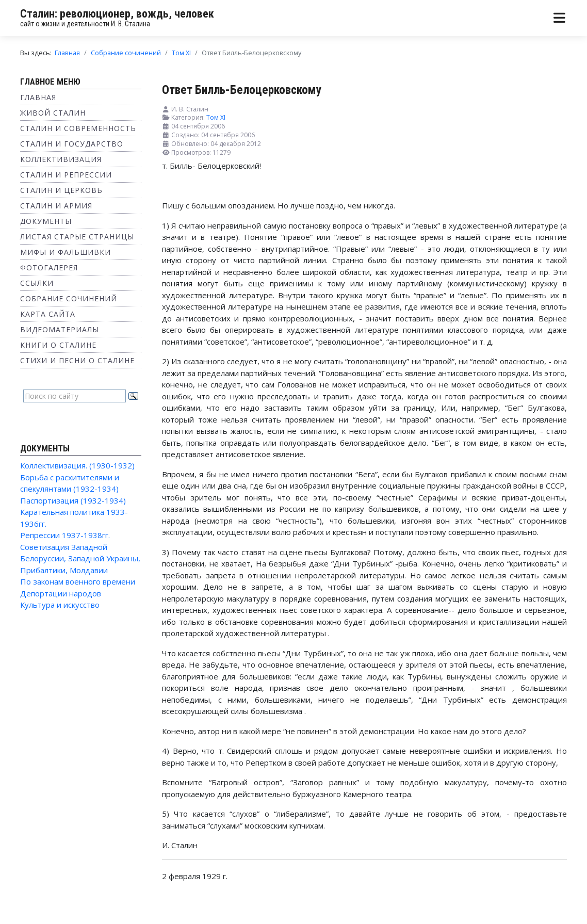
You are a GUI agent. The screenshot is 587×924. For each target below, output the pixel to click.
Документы (46, 221)
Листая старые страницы (77, 237)
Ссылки (37, 283)
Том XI (216, 117)
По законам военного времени (78, 581)
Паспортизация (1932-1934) (73, 500)
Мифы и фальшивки (66, 252)
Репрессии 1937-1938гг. (65, 535)
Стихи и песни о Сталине (77, 360)
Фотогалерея (49, 268)
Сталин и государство (72, 144)
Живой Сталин (53, 113)
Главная (38, 97)
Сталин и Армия (56, 206)
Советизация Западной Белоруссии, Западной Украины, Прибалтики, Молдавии (80, 558)
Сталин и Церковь (61, 190)
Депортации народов (61, 593)
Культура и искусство (60, 605)
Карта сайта (48, 314)
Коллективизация (61, 159)
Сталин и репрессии (66, 175)
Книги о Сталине (58, 345)
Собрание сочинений (69, 298)
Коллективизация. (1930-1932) (77, 465)
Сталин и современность (78, 128)
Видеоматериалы (60, 329)
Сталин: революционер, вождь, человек (117, 14)
